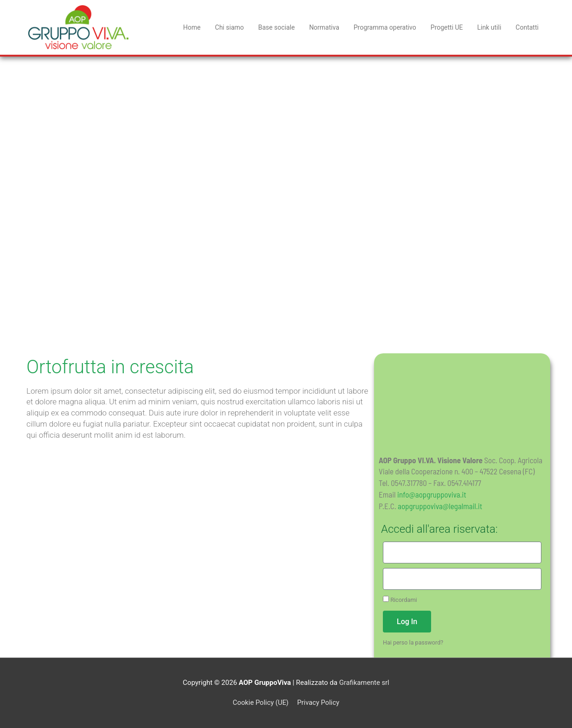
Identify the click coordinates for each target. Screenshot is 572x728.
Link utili (489, 27)
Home (192, 27)
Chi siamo (229, 27)
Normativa (324, 27)
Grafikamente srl (364, 683)
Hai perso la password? (413, 642)
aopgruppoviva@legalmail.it (440, 506)
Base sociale (276, 27)
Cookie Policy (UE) (260, 702)
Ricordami (400, 600)
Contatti (527, 27)
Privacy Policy (318, 702)
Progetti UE (447, 27)
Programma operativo (385, 27)
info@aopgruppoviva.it (432, 494)
